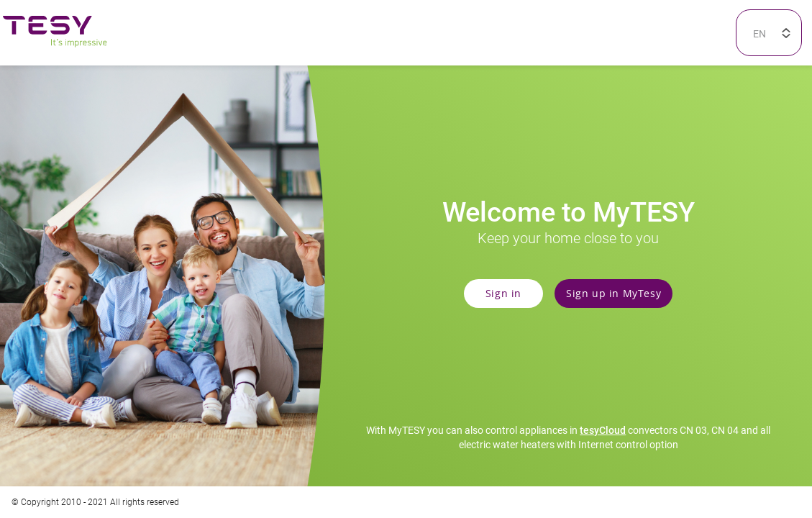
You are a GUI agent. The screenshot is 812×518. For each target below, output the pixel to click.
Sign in (503, 292)
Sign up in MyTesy (613, 292)
